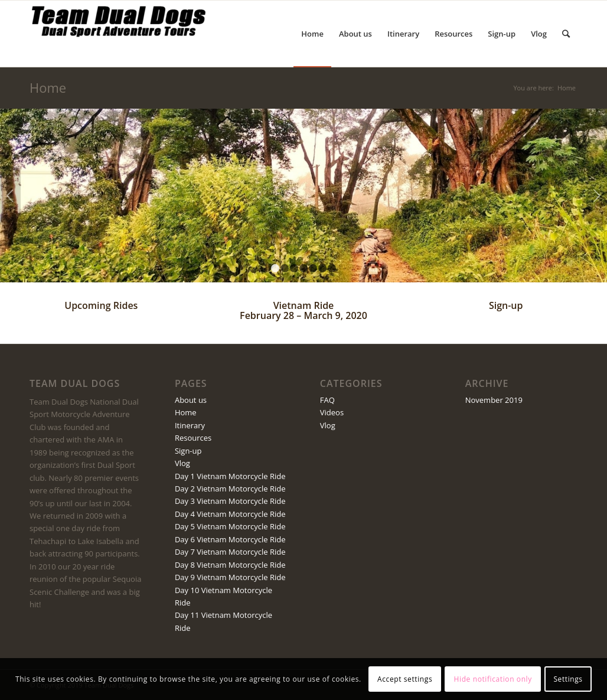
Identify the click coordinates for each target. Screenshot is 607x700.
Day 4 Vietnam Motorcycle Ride (230, 514)
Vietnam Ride (304, 305)
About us (191, 400)
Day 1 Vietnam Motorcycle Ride (230, 476)
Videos (332, 412)
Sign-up (506, 305)
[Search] (566, 34)
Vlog (182, 463)
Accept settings (405, 679)
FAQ (327, 400)
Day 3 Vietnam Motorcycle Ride (230, 501)
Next (597, 196)
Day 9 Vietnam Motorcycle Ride (230, 577)
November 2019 (494, 400)
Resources (193, 438)
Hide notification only (493, 679)
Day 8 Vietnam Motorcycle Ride (230, 565)
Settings (568, 679)
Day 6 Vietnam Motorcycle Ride (230, 539)
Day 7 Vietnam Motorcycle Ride (230, 552)
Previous (10, 196)
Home (48, 87)
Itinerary (190, 425)
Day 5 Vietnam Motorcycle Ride (230, 526)
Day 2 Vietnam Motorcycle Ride (230, 489)
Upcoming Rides (101, 305)
